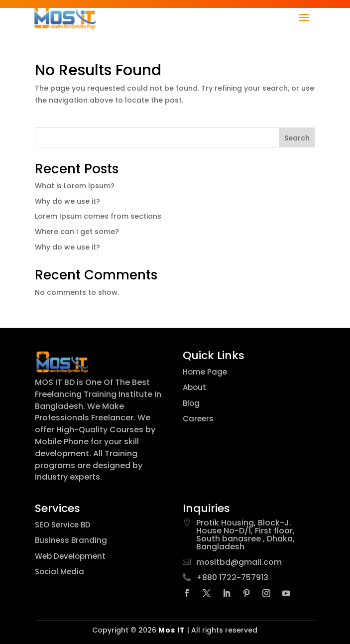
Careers (198, 419)
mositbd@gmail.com (239, 562)
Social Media (59, 572)
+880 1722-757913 (232, 578)
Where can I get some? (77, 232)
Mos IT (172, 630)
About (194, 387)
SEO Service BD (63, 525)
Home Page (205, 372)
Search (297, 138)
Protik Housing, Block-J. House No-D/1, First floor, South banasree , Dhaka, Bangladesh (245, 535)
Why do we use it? (67, 201)
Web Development (70, 556)
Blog (191, 403)
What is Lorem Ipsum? (75, 186)
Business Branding (71, 540)
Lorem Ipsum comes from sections (98, 216)
